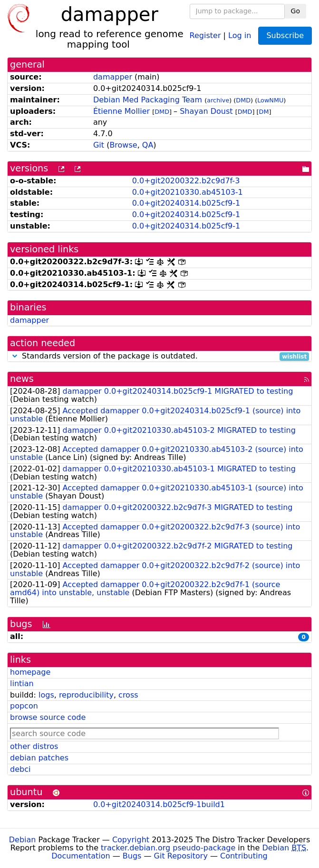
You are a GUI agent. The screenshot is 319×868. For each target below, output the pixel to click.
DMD (243, 100)
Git (99, 145)
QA (148, 145)
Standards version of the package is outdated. (159, 356)
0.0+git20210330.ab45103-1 (188, 192)
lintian (22, 683)
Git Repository (181, 856)
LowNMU (270, 100)
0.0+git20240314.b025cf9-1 (186, 203)
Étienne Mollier (121, 111)
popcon (24, 706)
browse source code (48, 717)
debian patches (39, 758)
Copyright (131, 840)
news (22, 379)
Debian (23, 840)
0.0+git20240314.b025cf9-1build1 (159, 804)
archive (218, 100)
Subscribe (285, 35)
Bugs (132, 856)
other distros (34, 746)
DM (264, 112)
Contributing (244, 856)
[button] (15, 356)
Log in (240, 35)
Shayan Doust (206, 111)
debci (20, 769)
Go (295, 11)
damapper (113, 77)
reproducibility (86, 695)
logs (46, 695)
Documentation (81, 856)
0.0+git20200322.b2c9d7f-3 (186, 181)
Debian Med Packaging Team (148, 100)
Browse (123, 145)
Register (205, 35)
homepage (30, 672)
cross (128, 695)
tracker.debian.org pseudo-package (168, 848)
